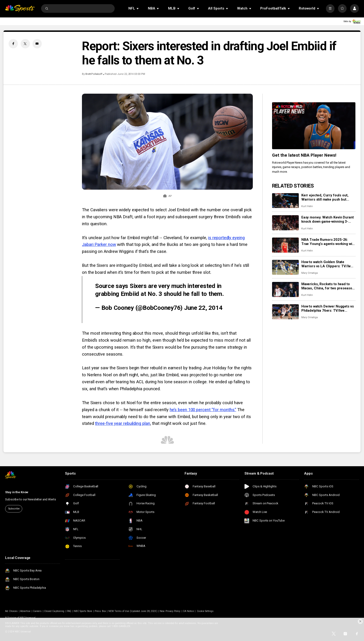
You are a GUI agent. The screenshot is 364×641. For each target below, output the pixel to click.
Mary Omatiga (310, 273)
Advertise (25, 611)
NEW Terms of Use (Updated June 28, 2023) (133, 611)
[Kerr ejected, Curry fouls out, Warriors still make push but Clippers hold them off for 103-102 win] (285, 201)
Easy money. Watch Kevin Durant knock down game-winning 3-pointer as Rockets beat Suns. (328, 219)
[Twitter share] (25, 44)
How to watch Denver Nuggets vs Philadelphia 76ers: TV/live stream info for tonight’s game (328, 308)
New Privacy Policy (170, 611)
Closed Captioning (54, 611)
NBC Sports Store (83, 611)
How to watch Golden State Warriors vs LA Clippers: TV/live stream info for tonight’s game (327, 264)
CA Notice (188, 611)
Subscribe (14, 509)
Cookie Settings (205, 611)
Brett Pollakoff (94, 74)
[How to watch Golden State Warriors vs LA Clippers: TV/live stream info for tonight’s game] (285, 267)
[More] (330, 8)
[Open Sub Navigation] (138, 8)
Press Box (100, 611)
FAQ (69, 611)
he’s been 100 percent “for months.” (203, 410)
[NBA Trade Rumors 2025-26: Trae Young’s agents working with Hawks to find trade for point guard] (285, 245)
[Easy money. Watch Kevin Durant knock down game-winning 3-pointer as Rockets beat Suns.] (285, 223)
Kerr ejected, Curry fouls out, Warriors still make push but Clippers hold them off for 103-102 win (327, 197)
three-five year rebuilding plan (122, 423)
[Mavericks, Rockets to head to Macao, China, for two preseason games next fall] (285, 289)
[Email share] (37, 44)
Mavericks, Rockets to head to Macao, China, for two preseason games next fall (328, 286)
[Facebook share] (13, 44)
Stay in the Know (17, 492)
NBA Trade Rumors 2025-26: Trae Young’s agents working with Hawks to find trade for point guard (328, 242)
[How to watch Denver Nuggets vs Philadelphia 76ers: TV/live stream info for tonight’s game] (285, 312)
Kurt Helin (307, 206)
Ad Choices (11, 611)
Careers (37, 611)
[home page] (20, 8)
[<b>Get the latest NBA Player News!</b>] (314, 126)
